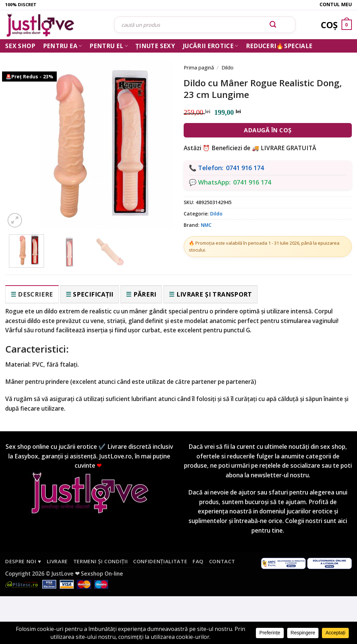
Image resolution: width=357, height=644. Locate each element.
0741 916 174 (245, 168)
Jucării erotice (210, 46)
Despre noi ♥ (23, 561)
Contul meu (336, 4)
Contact (222, 561)
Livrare (57, 561)
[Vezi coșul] (336, 25)
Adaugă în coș (268, 130)
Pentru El (109, 46)
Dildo (228, 67)
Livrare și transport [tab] (214, 294)
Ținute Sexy (155, 46)
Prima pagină (199, 67)
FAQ (198, 561)
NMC (206, 225)
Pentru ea (63, 46)
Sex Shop (20, 46)
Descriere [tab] (35, 294)
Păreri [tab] (145, 294)
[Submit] (273, 25)
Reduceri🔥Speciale (279, 46)
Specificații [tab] (93, 294)
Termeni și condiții (101, 561)
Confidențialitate (160, 561)
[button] (15, 220)
